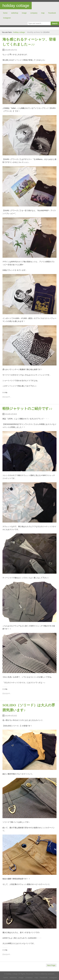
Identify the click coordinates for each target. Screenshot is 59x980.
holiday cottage (16, 6)
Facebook (52, 13)
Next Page (51, 965)
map (43, 13)
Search (55, 23)
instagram (7, 18)
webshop (15, 13)
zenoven (51, 974)
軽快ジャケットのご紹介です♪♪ (27, 409)
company (34, 13)
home (5, 13)
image (24, 13)
